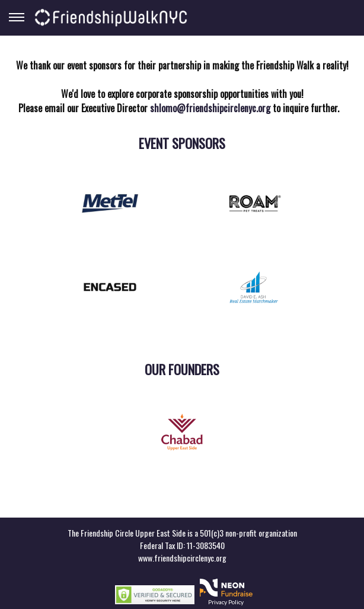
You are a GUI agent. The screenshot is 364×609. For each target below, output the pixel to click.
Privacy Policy (226, 602)
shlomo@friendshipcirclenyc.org (210, 108)
